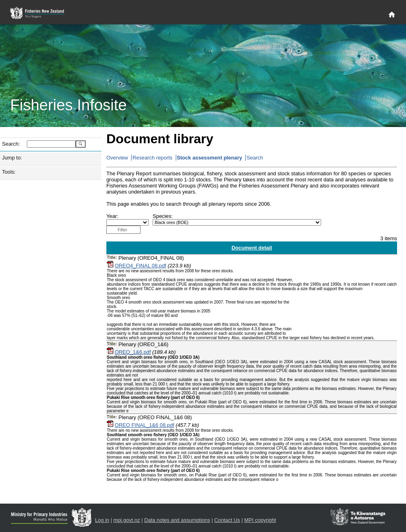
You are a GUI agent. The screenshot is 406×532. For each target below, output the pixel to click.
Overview (117, 158)
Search (255, 158)
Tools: (9, 172)
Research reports (152, 158)
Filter (123, 230)
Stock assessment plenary (210, 158)
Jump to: (12, 158)
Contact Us (227, 520)
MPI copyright (260, 520)
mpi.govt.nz (126, 520)
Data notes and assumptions (177, 520)
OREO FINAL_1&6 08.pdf (145, 425)
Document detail (252, 248)
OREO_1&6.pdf (133, 352)
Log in (102, 520)
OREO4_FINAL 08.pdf (141, 266)
